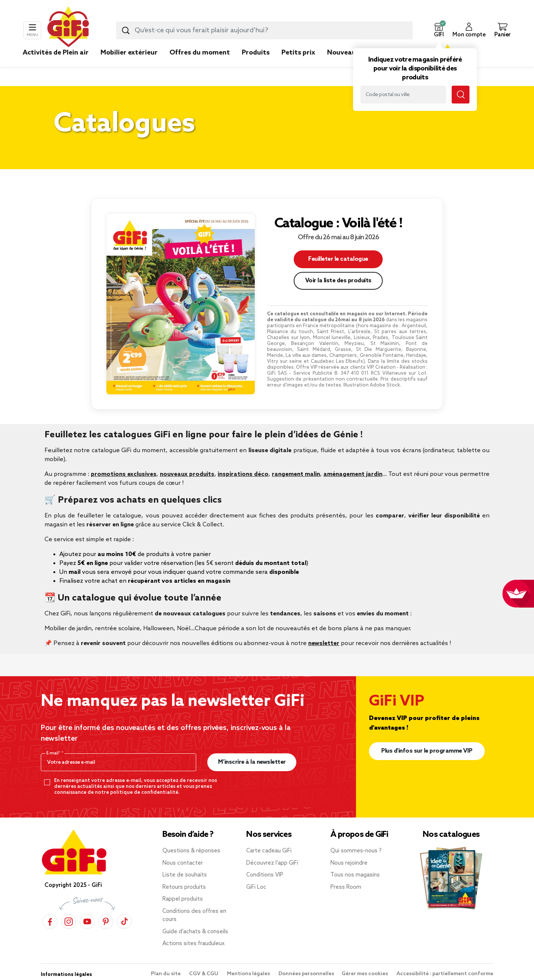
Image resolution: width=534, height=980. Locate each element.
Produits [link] (256, 53)
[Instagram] (69, 922)
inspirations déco (243, 474)
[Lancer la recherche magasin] (461, 95)
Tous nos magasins (355, 875)
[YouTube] (87, 922)
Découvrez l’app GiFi (272, 863)
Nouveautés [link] (347, 53)
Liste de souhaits (185, 875)
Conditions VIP (265, 875)
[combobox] (264, 30)
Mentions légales (249, 974)
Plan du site (166, 974)
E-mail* (54, 753)
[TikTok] (124, 922)
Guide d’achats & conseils (195, 932)
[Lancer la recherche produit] (126, 30)
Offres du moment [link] (200, 53)
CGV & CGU (204, 974)
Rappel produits (183, 899)
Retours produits (184, 887)
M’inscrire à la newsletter (252, 762)
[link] (256, 64)
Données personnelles (306, 974)
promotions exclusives (124, 474)
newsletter (324, 643)
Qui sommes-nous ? (356, 851)
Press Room (346, 887)
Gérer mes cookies (365, 974)
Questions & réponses (191, 851)
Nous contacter (183, 863)
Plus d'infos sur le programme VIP (427, 751)
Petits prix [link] (298, 53)
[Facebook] (50, 922)
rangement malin (296, 474)
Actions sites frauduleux (194, 944)
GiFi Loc (256, 887)
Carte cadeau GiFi (269, 851)
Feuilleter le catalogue (338, 259)
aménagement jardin (353, 474)
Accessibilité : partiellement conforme (445, 974)
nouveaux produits (187, 474)
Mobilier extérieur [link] (129, 53)
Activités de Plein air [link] (56, 53)
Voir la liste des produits (338, 281)
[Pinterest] (106, 922)
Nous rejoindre (349, 863)
